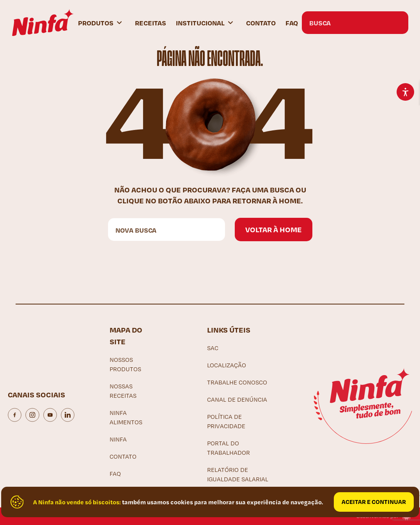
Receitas (151, 23)
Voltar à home (274, 229)
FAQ (292, 23)
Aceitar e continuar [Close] (374, 502)
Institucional (200, 23)
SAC (213, 348)
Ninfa (118, 439)
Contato (261, 23)
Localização (227, 365)
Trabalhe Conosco (237, 382)
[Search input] (347, 23)
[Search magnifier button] (397, 23)
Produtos (96, 23)
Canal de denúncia (237, 400)
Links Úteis (229, 330)
